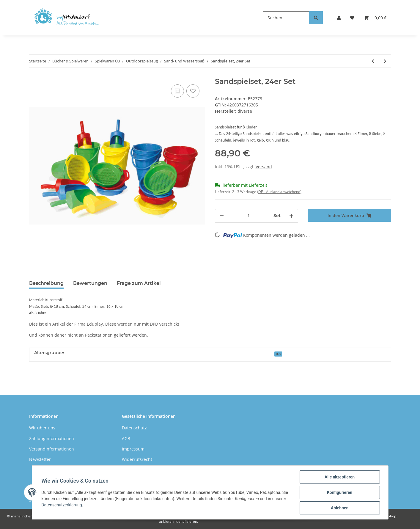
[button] (339, 18)
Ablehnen (340, 508)
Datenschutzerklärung (62, 505)
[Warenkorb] (375, 18)
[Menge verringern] (222, 216)
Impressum (133, 449)
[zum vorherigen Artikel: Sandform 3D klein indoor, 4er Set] (373, 61)
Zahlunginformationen (52, 438)
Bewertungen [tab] (90, 283)
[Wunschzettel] (352, 18)
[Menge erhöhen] (291, 216)
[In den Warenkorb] (349, 215)
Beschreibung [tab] (46, 283)
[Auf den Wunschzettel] (193, 91)
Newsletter (40, 459)
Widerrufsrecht (137, 459)
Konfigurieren (340, 492)
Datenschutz (134, 428)
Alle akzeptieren (340, 477)
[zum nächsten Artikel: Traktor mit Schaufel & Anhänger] (385, 61)
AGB (126, 438)
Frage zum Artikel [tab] (139, 283)
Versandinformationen (52, 449)
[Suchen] (286, 18)
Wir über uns (42, 428)
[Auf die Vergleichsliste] (177, 91)
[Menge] (249, 216)
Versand (264, 167)
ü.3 (278, 354)
